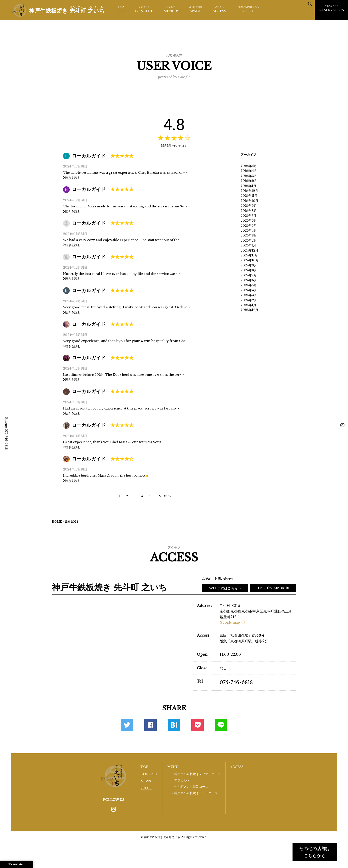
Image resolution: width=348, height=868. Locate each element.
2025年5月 (249, 226)
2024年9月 (249, 265)
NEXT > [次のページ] (165, 496)
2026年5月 (249, 166)
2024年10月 (250, 260)
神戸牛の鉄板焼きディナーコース (198, 774)
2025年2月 (249, 240)
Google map (232, 622)
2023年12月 (249, 310)
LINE (221, 725)
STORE (248, 9)
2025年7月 (248, 216)
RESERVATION (332, 8)
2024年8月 (249, 270)
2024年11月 (249, 255)
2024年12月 (249, 250)
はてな (174, 725)
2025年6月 (249, 220)
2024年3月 (249, 295)
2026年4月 (249, 171)
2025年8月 (249, 211)
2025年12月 (249, 191)
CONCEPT (144, 9)
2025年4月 (249, 230)
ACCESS (219, 9)
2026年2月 (249, 181)
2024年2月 (249, 300)
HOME (57, 522)
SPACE (195, 9)
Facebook (150, 725)
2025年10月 (249, 201)
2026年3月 (249, 176)
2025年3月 (249, 235)
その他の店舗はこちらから (315, 852)
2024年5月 (249, 285)
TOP (121, 9)
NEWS (146, 781)
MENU (171, 9)
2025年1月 (248, 245)
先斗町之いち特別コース (191, 787)
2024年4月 (249, 290)
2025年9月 (249, 206)
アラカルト (182, 780)
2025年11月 (249, 196)
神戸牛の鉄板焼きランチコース (196, 793)
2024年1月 (248, 305)
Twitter (127, 725)
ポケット (198, 725)
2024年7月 (249, 275)
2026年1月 (248, 186)
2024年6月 (249, 280)
